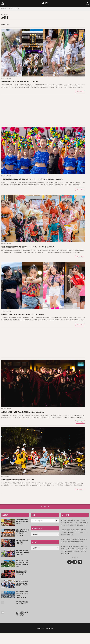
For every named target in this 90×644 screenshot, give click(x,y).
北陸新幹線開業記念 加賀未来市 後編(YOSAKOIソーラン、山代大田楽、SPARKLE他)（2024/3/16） (42, 180)
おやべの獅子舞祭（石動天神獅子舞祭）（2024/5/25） (23, 623)
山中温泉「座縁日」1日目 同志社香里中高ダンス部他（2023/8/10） (36, 418)
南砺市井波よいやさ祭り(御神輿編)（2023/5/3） (23, 550)
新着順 (3, 24)
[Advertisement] (43, 110)
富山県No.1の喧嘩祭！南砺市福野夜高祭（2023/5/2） (23, 581)
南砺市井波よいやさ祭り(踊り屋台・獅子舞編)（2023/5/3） (23, 560)
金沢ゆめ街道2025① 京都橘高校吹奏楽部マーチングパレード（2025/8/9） (23, 540)
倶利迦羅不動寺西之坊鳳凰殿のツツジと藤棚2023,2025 (23, 529)
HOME (5, 8)
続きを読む (80, 91)
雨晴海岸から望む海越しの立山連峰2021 (23, 611)
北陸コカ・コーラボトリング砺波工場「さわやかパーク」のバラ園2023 (23, 571)
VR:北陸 (45, 3)
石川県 (11, 8)
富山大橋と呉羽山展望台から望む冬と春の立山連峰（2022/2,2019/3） (23, 603)
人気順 (8, 24)
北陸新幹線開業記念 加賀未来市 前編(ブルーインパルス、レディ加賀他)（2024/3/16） (38, 251)
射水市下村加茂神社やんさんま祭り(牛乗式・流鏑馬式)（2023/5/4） (23, 592)
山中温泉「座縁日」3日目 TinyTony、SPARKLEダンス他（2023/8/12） (38, 321)
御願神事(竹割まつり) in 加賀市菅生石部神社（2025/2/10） (31, 81)
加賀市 (17, 8)
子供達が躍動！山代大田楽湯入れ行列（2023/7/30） (28, 486)
